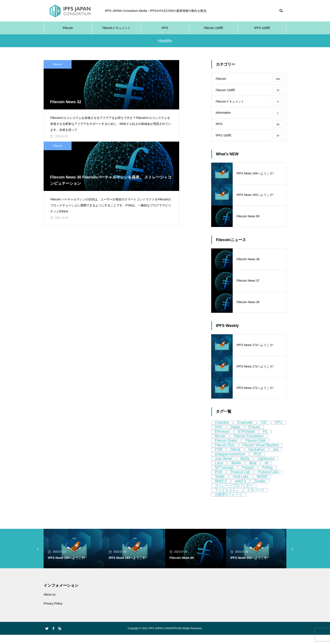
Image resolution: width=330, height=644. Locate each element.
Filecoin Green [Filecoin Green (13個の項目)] (226, 450)
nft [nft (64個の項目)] (266, 472)
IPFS (165, 28)
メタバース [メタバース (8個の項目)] (256, 499)
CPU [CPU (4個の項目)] (278, 432)
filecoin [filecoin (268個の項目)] (220, 445)
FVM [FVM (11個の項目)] (218, 459)
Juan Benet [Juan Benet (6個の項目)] (224, 468)
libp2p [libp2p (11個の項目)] (245, 468)
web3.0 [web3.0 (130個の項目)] (240, 490)
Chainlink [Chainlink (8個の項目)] (222, 432)
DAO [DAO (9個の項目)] (219, 436)
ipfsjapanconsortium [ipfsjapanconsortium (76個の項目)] (230, 463)
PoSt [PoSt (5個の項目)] (219, 481)
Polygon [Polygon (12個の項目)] (248, 477)
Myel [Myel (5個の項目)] (253, 472)
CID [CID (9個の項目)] (264, 432)
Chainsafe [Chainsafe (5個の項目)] (245, 432)
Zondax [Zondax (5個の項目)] (260, 490)
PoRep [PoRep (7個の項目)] (268, 477)
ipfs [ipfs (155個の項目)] (276, 459)
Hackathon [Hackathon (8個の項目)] (257, 459)
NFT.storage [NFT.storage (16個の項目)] (224, 477)
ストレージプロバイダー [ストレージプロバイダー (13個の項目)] (234, 495)
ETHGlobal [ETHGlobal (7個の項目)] (246, 441)
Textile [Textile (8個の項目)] (220, 486)
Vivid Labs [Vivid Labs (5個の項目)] (241, 486)
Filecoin (68, 28)
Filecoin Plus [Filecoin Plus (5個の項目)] (225, 454)
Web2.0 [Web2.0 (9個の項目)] (221, 490)
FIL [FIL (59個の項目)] (265, 441)
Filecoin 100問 (214, 28)
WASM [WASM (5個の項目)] (262, 486)
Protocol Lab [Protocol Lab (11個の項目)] (240, 481)
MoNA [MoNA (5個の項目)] (236, 472)
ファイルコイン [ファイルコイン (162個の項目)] (227, 499)
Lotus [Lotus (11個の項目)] (219, 472)
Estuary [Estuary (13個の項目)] (254, 436)
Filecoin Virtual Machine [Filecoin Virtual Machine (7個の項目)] (261, 454)
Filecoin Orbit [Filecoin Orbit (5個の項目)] (255, 450)
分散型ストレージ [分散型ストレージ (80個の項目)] (229, 504)
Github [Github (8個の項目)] (235, 459)
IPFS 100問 (262, 28)
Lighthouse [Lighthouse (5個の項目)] (266, 468)
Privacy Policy (53, 613)
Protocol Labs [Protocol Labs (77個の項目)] (268, 481)
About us (50, 604)
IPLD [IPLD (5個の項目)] (257, 463)
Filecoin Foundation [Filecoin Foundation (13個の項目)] (249, 445)
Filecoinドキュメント (116, 28)
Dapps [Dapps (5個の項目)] (235, 436)
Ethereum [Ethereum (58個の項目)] (222, 441)
